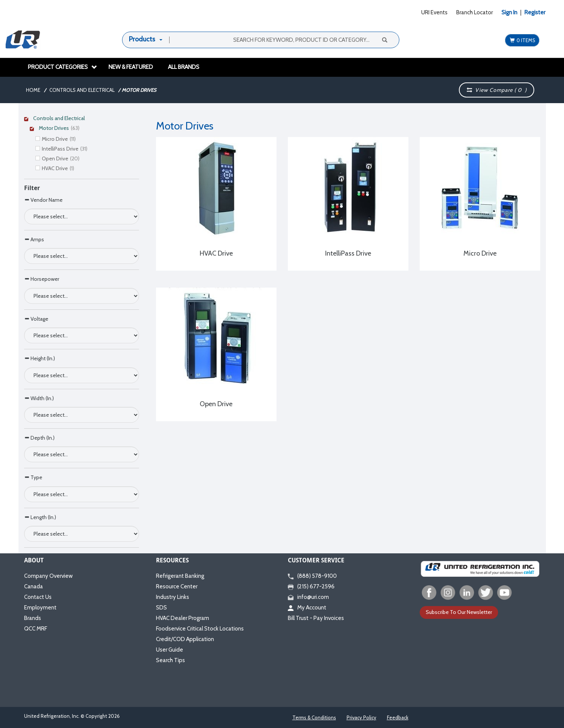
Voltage (36, 319)
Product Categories (63, 67)
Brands (33, 618)
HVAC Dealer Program (183, 618)
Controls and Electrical (82, 90)
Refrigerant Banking (180, 576)
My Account (307, 608)
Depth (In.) (39, 438)
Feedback (398, 717)
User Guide (170, 650)
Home (33, 90)
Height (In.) (40, 358)
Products (142, 39)
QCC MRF (36, 629)
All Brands (184, 67)
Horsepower (42, 279)
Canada (34, 586)
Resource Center (177, 586)
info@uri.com (308, 597)
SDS (161, 608)
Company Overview (48, 576)
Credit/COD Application (185, 639)
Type (33, 477)
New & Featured (131, 67)
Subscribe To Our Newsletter (459, 612)
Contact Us (38, 597)
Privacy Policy (361, 717)
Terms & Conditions (314, 717)
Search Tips (170, 660)
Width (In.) (39, 398)
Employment (40, 608)
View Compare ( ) (497, 90)
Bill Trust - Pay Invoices (316, 618)
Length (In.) (40, 517)
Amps (34, 239)
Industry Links (173, 597)
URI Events (434, 12)
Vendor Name (43, 200)
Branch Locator (475, 12)
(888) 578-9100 (312, 576)
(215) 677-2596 (311, 586)
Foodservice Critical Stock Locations (200, 629)
